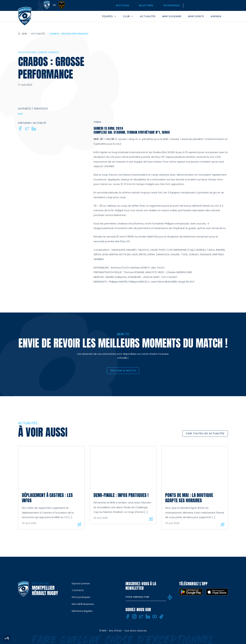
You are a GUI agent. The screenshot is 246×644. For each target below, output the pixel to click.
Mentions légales (82, 611)
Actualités (148, 16)
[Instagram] (134, 616)
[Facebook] (20, 129)
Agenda (216, 16)
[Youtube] (155, 616)
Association (27, 52)
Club (128, 16)
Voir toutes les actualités (205, 433)
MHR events (196, 16)
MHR (24, 34)
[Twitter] (27, 129)
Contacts (78, 590)
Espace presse (81, 583)
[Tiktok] (161, 616)
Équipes (109, 16)
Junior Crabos (48, 52)
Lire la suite (79, 524)
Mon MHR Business (83, 604)
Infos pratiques (81, 597)
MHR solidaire (172, 16)
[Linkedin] (34, 129)
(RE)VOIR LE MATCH (123, 371)
